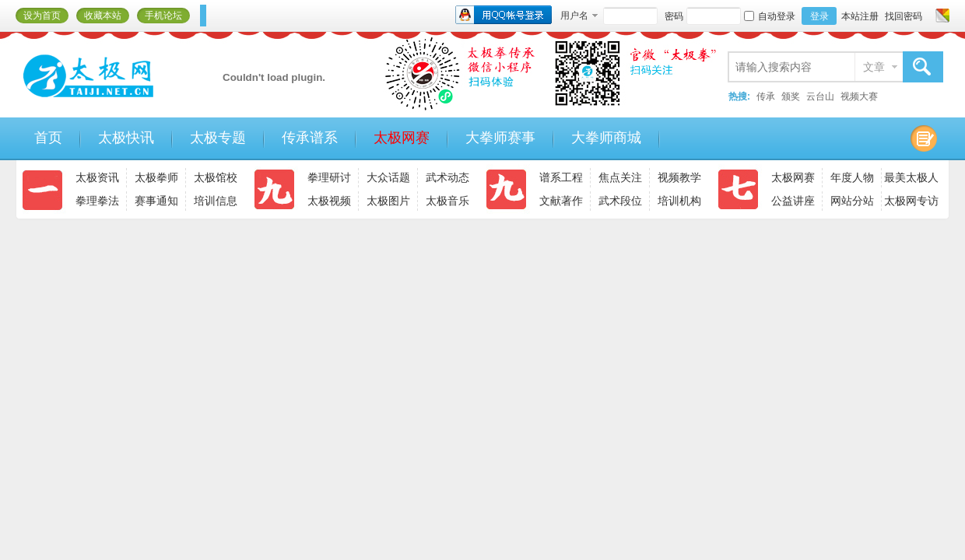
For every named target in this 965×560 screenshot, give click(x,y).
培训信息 (216, 201)
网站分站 (852, 201)
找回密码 (904, 16)
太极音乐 (447, 201)
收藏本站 (103, 16)
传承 (766, 96)
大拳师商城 (606, 138)
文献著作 (561, 201)
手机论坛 (163, 16)
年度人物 (852, 177)
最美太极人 (911, 177)
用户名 (574, 16)
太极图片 (388, 201)
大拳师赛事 (500, 138)
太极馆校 (216, 177)
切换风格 (940, 16)
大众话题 (388, 177)
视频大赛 (859, 96)
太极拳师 (156, 177)
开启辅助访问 (928, 16)
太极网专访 (911, 201)
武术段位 (620, 201)
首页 (48, 138)
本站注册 (860, 16)
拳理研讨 (329, 177)
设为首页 (42, 16)
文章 (874, 67)
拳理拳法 (97, 201)
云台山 (820, 96)
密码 (674, 16)
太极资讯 (97, 177)
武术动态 (447, 177)
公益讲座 (793, 201)
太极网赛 (402, 138)
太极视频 (329, 201)
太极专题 (218, 138)
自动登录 (770, 16)
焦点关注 (620, 177)
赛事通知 (156, 201)
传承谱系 (310, 138)
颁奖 (791, 96)
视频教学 (679, 177)
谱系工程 (561, 177)
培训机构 (679, 201)
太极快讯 (126, 138)
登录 (819, 16)
